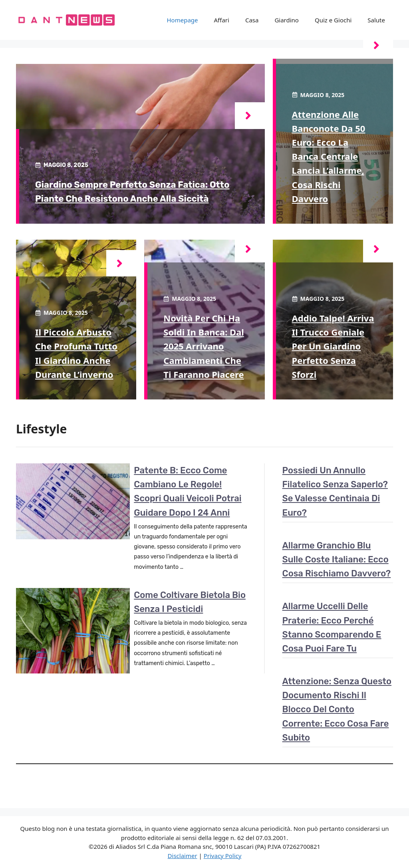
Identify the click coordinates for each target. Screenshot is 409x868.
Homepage (183, 20)
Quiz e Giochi (333, 20)
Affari (222, 20)
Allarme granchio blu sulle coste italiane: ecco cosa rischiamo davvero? (337, 559)
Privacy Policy (223, 856)
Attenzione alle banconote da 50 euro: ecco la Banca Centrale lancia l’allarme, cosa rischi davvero (329, 156)
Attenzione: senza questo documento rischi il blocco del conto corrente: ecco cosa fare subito (337, 709)
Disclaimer (183, 856)
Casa (252, 20)
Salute (376, 20)
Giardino (287, 20)
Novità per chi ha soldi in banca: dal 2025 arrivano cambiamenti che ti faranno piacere (204, 346)
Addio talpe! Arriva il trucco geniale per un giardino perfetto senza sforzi (333, 346)
